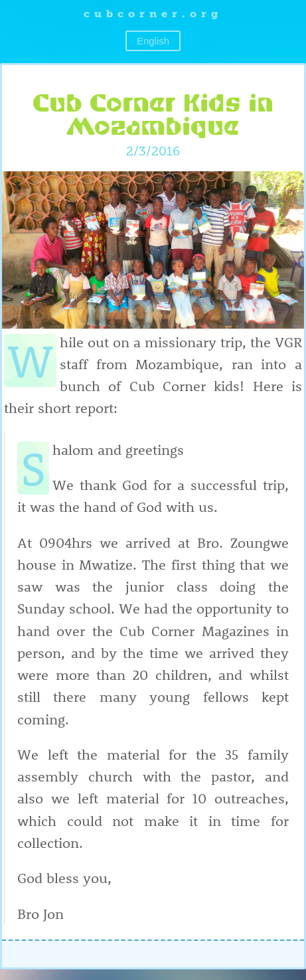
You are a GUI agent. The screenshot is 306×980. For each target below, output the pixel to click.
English (153, 41)
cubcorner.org (153, 14)
